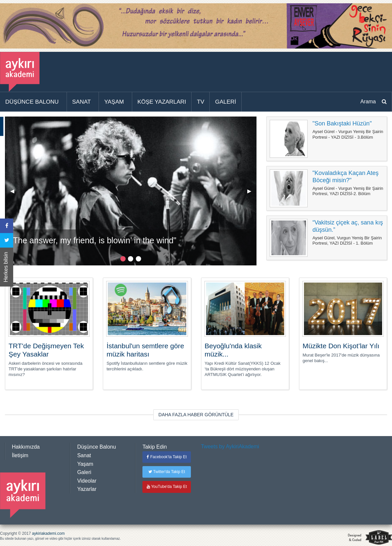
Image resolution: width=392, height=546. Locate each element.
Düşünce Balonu (96, 447)
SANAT (82, 102)
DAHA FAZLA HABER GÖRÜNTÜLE (196, 415)
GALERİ (226, 102)
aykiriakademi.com (48, 533)
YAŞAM (114, 102)
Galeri (84, 472)
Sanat (84, 455)
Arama (368, 102)
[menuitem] (33, 102)
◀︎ (15, 194)
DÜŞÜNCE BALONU (32, 102)
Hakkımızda (26, 447)
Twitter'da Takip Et (167, 472)
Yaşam (85, 464)
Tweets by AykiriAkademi (230, 446)
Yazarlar (87, 489)
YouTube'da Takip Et (167, 487)
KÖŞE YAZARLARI (162, 102)
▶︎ (252, 194)
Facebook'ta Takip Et (167, 457)
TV (200, 102)
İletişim (20, 455)
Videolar (87, 481)
